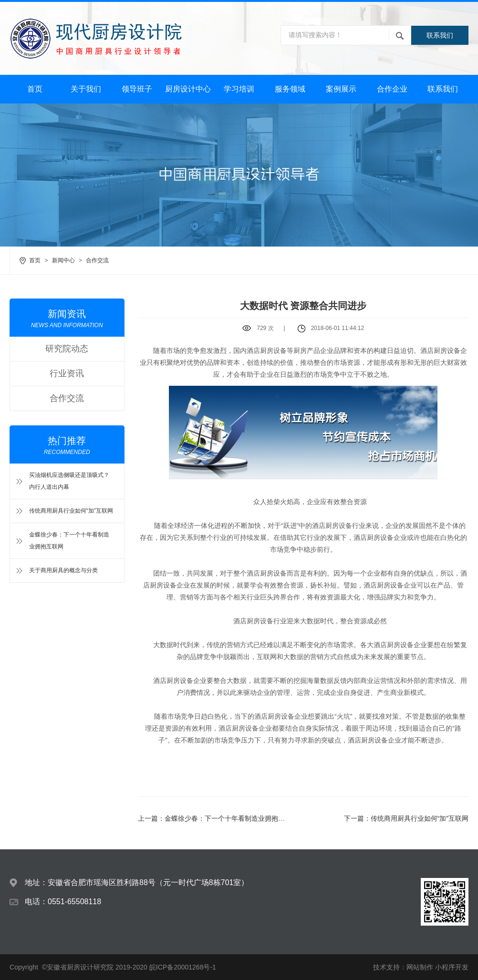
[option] (239, 175)
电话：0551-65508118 (63, 902)
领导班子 (137, 89)
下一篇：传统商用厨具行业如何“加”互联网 (406, 818)
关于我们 (86, 89)
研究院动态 (67, 349)
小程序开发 (452, 967)
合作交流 (97, 260)
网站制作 (420, 967)
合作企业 (392, 89)
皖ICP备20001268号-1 (183, 967)
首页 (35, 89)
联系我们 (440, 35)
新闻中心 (63, 260)
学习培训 (239, 89)
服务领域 (290, 89)
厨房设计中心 (188, 89)
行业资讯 (67, 373)
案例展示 (341, 89)
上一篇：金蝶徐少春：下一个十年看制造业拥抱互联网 (218, 818)
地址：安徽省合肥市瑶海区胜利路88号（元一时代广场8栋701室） (137, 882)
